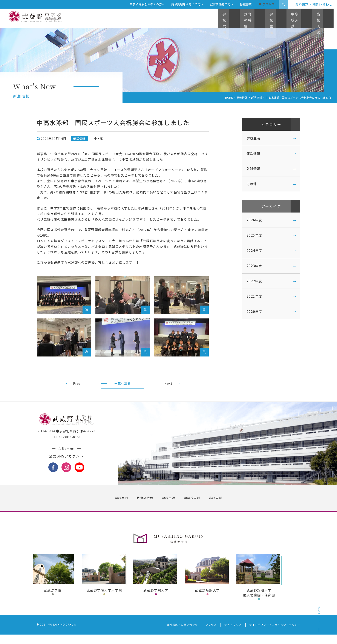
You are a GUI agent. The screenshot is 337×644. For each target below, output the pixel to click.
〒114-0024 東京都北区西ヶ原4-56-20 (73, 441)
